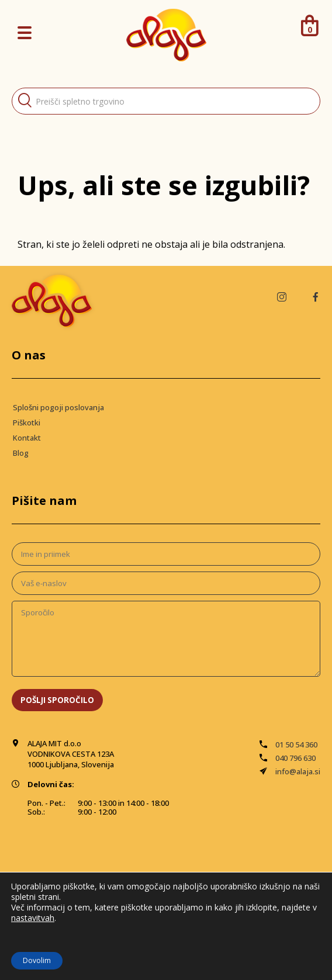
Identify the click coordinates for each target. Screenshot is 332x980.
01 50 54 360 (296, 744)
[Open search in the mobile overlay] (166, 101)
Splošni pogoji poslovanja (58, 407)
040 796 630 (295, 758)
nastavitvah (33, 918)
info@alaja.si (298, 771)
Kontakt (27, 438)
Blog (21, 453)
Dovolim (37, 960)
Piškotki (27, 423)
